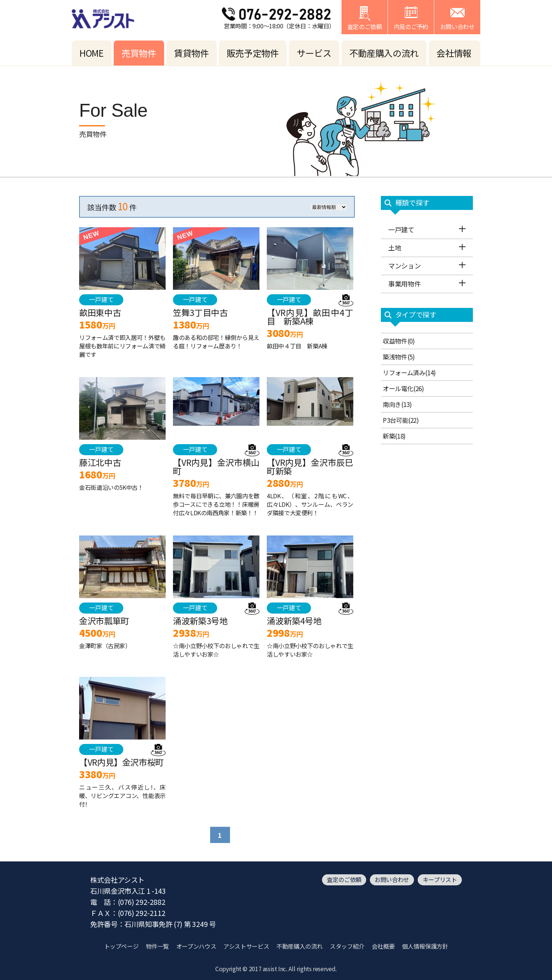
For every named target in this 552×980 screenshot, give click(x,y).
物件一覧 (157, 946)
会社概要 (383, 946)
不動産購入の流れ (384, 53)
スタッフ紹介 (347, 946)
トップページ (121, 946)
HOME (92, 53)
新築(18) (394, 436)
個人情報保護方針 (425, 946)
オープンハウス (196, 946)
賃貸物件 (192, 53)
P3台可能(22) (401, 420)
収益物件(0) (399, 341)
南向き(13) (397, 404)
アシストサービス (246, 946)
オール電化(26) (403, 388)
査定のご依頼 (344, 879)
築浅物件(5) (399, 357)
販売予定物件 (253, 53)
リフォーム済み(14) (409, 373)
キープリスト (440, 879)
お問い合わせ (392, 879)
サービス (314, 53)
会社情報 (454, 53)
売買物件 (139, 53)
